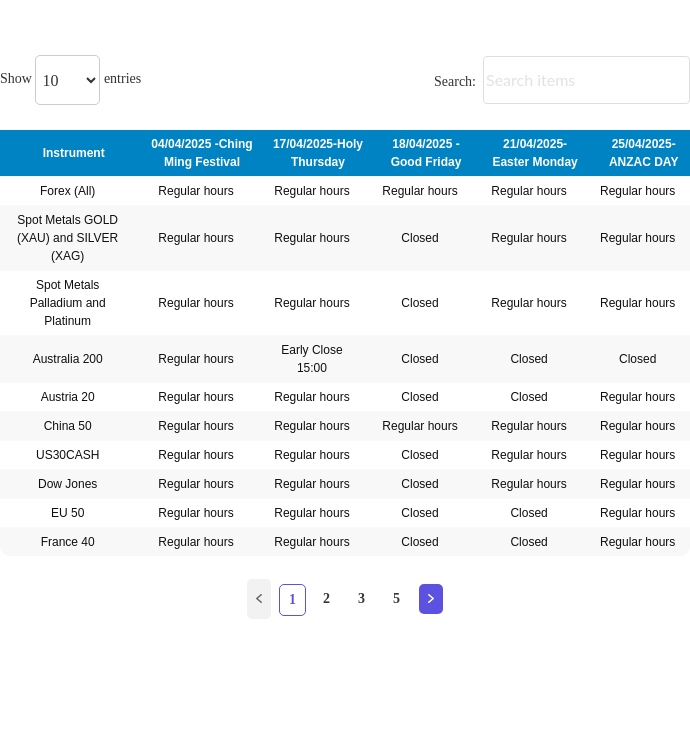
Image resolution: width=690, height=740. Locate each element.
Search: (562, 81)
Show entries (70, 78)
